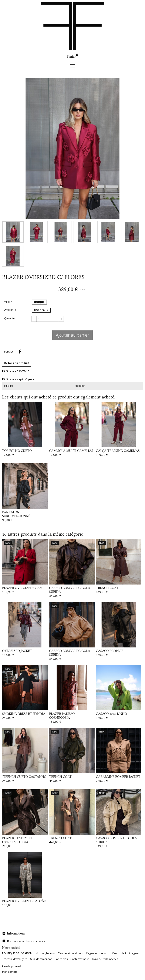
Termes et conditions (71, 953)
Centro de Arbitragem (125, 953)
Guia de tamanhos (41, 959)
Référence (9, 371)
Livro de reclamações (105, 959)
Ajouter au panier (72, 335)
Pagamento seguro (98, 953)
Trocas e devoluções (15, 959)
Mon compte (10, 972)
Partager (20, 352)
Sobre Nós (61, 959)
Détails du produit (17, 363)
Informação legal (45, 953)
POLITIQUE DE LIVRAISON (17, 953)
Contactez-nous (80, 959)
